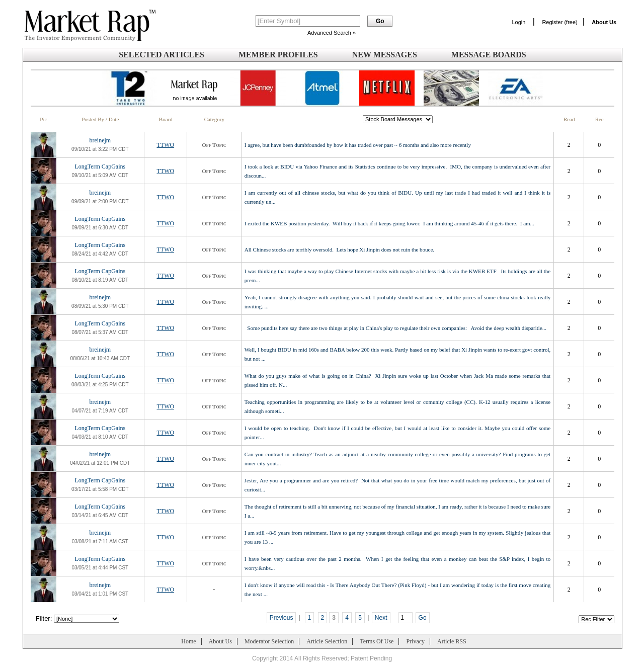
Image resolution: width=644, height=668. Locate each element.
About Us (220, 641)
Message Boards (489, 55)
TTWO (165, 145)
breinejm (100, 140)
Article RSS (452, 641)
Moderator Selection (269, 641)
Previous (281, 618)
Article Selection (327, 641)
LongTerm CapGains (100, 166)
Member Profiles (278, 55)
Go (423, 618)
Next (381, 618)
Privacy (415, 641)
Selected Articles (162, 55)
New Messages (385, 55)
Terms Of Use (377, 641)
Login (518, 22)
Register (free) (559, 22)
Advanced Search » (332, 33)
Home (188, 641)
